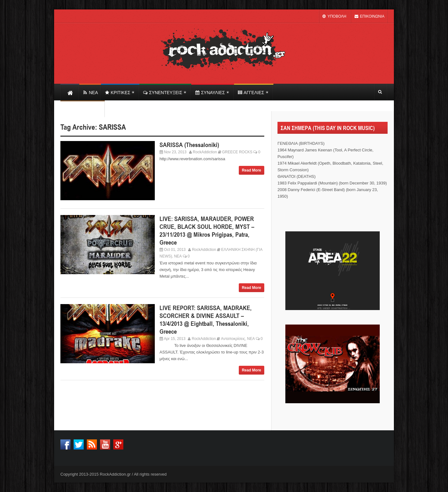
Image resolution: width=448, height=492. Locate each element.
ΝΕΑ (178, 256)
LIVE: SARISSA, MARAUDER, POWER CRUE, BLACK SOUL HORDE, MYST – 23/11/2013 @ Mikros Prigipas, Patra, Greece (207, 231)
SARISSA (112, 127)
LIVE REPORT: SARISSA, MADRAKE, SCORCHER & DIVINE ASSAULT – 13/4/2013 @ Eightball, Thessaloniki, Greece (206, 320)
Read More (252, 170)
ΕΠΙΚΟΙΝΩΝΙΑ (369, 16)
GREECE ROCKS (237, 152)
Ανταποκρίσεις (233, 339)
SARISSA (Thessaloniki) (189, 145)
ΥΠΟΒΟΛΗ (334, 16)
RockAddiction (205, 152)
